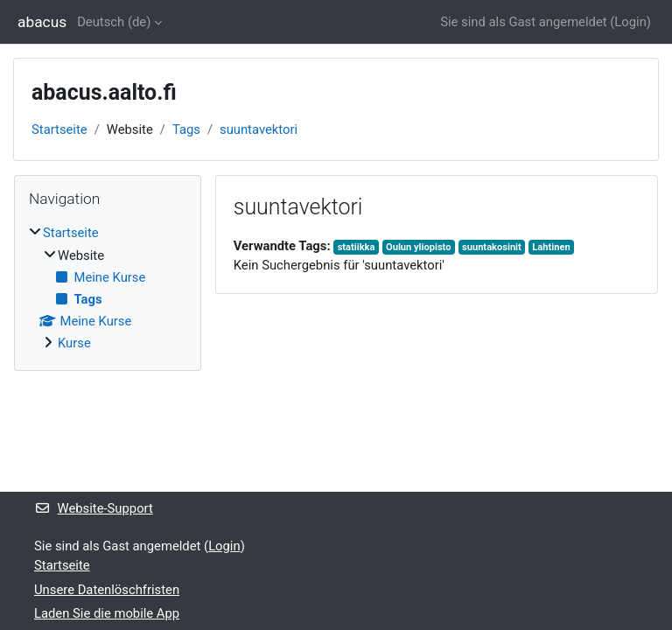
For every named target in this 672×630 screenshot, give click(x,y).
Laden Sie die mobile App (107, 613)
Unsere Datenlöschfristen (107, 590)
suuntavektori (259, 129)
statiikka (357, 247)
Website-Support (94, 508)
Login (630, 22)
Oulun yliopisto (418, 247)
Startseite (59, 129)
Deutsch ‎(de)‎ (114, 22)
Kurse (74, 343)
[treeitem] (108, 288)
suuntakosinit (492, 247)
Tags (186, 129)
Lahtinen (551, 247)
